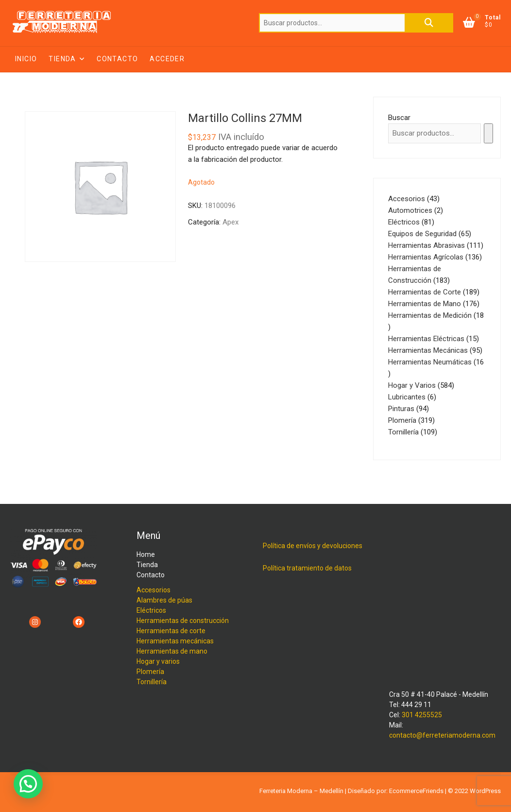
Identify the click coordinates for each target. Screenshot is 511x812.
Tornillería (152, 682)
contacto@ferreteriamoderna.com (442, 735)
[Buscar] (488, 133)
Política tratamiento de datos (307, 568)
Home (146, 554)
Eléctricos (151, 610)
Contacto (117, 59)
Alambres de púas (164, 600)
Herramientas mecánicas (175, 641)
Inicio (26, 59)
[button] (28, 784)
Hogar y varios (158, 661)
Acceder (167, 59)
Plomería (150, 672)
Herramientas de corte (171, 631)
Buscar (429, 23)
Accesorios (153, 590)
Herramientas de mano (172, 651)
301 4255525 (422, 715)
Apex (230, 222)
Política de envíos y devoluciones (313, 546)
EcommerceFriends (416, 791)
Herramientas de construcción (183, 621)
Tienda (62, 59)
